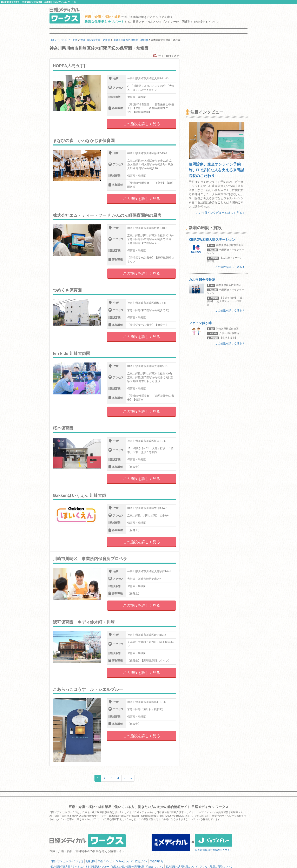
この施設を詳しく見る (141, 124)
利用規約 (91, 861)
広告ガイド (141, 861)
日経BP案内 (156, 861)
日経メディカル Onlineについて (115, 861)
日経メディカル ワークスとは (67, 861)
